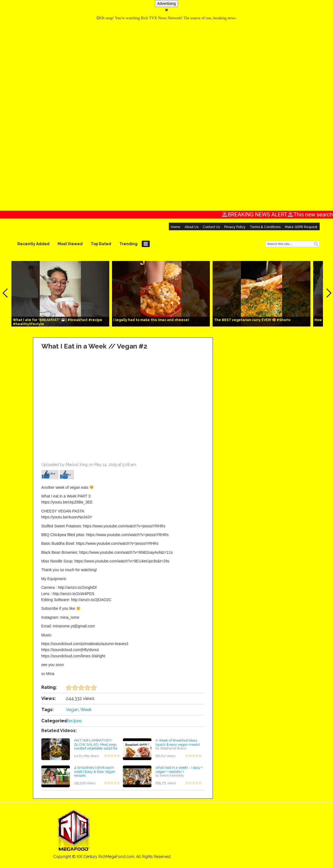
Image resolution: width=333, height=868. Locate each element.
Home (175, 227)
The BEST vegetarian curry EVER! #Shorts (252, 320)
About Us (192, 227)
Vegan (72, 710)
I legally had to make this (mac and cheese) (151, 320)
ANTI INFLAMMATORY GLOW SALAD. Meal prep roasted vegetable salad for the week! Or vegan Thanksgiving (96, 748)
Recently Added (33, 244)
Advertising (166, 4)
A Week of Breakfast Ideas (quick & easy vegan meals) (178, 742)
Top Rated (101, 244)
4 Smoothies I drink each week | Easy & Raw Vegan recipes (95, 771)
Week (86, 710)
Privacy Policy (235, 227)
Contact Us (211, 227)
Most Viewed (70, 244)
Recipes (74, 721)
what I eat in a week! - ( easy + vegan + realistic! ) (179, 769)
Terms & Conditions (265, 227)
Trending (128, 244)
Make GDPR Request (301, 227)
